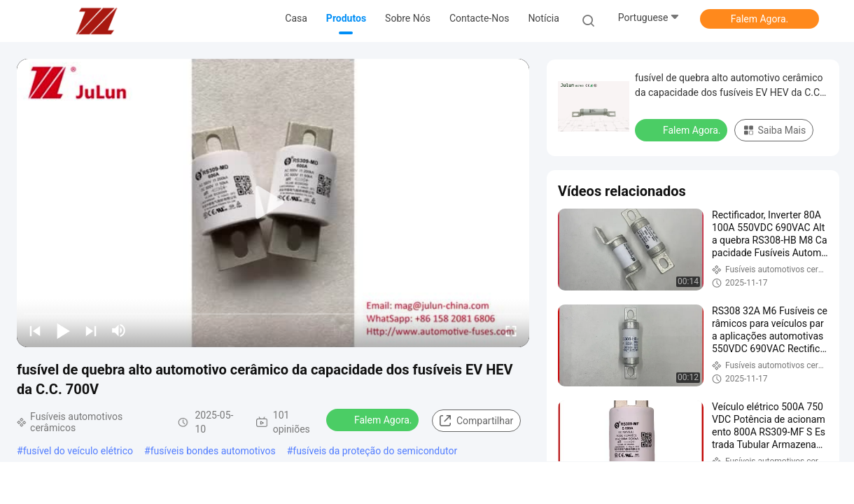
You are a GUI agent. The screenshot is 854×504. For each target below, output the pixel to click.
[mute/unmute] (119, 330)
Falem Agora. (759, 19)
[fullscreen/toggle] (511, 330)
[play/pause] (63, 330)
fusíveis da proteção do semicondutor (375, 451)
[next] (91, 330)
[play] (273, 203)
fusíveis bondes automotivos (213, 451)
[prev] (35, 330)
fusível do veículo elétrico (78, 451)
